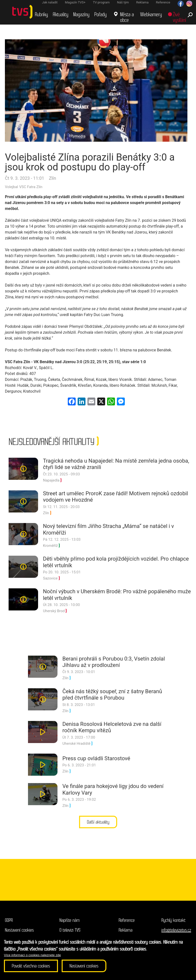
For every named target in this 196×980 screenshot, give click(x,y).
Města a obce (127, 17)
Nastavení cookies (19, 930)
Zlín (53, 178)
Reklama (126, 930)
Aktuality (61, 15)
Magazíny (81, 15)
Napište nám (70, 920)
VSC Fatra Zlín (31, 187)
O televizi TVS (70, 930)
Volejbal (11, 187)
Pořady (100, 15)
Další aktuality (98, 822)
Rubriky (41, 15)
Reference (127, 920)
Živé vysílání (179, 17)
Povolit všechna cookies (31, 966)
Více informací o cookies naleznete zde (32, 955)
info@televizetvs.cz (176, 930)
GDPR (9, 920)
